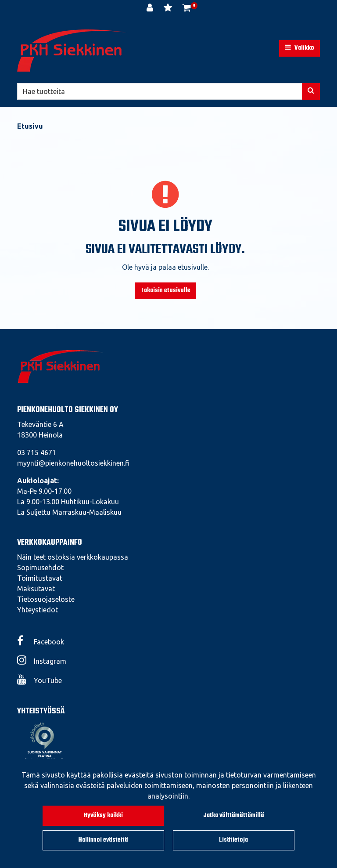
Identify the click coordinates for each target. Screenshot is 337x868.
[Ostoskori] (187, 9)
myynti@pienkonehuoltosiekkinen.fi (73, 463)
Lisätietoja (233, 840)
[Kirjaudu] (151, 9)
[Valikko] (299, 48)
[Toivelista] (169, 9)
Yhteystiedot (38, 610)
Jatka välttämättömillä (234, 816)
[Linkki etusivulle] (72, 51)
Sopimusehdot (40, 568)
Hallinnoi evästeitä (103, 840)
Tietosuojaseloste (46, 599)
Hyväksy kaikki (103, 816)
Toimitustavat (40, 578)
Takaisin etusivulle (165, 291)
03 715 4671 (37, 452)
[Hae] (160, 91)
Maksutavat (36, 589)
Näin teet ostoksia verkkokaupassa (73, 557)
